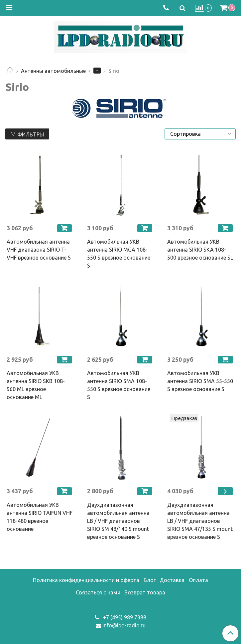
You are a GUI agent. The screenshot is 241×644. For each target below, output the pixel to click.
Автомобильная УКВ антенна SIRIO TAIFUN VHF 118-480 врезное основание (40, 517)
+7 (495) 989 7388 (124, 617)
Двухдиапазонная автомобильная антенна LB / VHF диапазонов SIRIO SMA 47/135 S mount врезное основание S (200, 521)
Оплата (198, 580)
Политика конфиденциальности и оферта (86, 580)
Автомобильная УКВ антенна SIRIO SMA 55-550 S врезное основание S (200, 381)
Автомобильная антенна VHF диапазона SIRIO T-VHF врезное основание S (39, 250)
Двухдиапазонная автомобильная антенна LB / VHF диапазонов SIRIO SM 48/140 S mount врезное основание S (118, 521)
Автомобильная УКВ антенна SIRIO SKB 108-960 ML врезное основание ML (36, 385)
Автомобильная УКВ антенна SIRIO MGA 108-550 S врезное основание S (119, 254)
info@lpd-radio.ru (124, 625)
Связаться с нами (98, 592)
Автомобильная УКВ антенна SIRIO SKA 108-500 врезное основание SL (200, 250)
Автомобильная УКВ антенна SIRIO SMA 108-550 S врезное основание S (119, 385)
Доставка (172, 580)
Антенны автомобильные (53, 71)
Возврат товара (145, 592)
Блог (150, 580)
